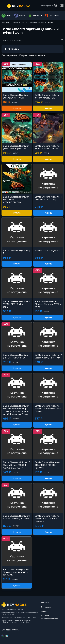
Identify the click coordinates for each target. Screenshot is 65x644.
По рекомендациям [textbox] (31, 55)
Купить (17, 108)
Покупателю (46, 607)
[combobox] (31, 56)
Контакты (45, 603)
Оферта (44, 611)
